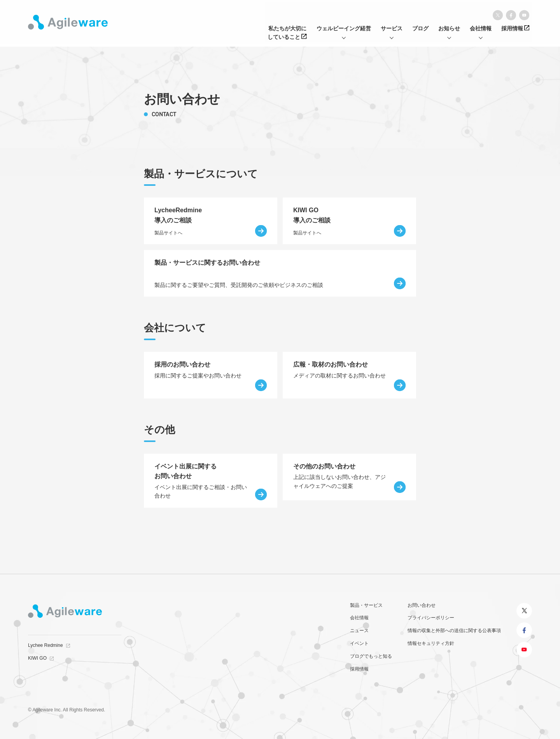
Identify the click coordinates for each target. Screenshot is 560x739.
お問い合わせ (422, 605)
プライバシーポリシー (431, 618)
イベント (359, 643)
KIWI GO (37, 658)
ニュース (359, 631)
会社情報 (359, 618)
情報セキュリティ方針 (431, 643)
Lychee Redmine (45, 645)
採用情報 (359, 669)
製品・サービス (366, 605)
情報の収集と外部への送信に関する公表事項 (454, 631)
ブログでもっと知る (371, 656)
